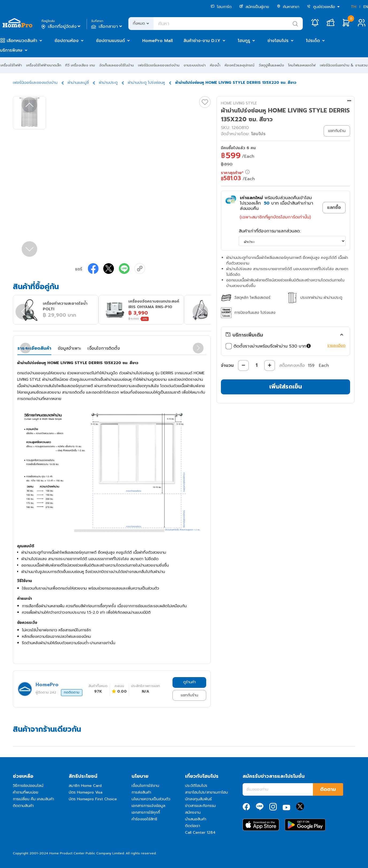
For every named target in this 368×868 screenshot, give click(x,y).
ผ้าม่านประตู (108, 83)
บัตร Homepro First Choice (93, 799)
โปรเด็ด (313, 41)
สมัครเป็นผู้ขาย (254, 7)
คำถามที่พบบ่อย (26, 792)
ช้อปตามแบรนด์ (110, 41)
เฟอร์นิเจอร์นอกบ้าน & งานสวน (344, 65)
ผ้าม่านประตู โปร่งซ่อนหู (146, 83)
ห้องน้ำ (215, 65)
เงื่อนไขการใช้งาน (145, 786)
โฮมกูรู (244, 41)
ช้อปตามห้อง (67, 41)
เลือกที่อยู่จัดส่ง (61, 27)
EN (366, 7)
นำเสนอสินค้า (196, 819)
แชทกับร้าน (189, 695)
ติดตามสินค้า (23, 806)
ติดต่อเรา (193, 826)
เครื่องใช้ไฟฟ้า (11, 65)
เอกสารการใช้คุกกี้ (146, 812)
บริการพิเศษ (11, 50)
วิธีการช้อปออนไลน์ (28, 786)
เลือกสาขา (107, 27)
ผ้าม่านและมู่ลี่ (78, 83)
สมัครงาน (193, 812)
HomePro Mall (158, 41)
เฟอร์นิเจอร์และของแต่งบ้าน (159, 65)
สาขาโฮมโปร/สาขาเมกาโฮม (206, 792)
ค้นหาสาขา (288, 7)
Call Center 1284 (200, 833)
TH (354, 7)
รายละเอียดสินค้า (34, 348)
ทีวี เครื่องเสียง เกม (80, 65)
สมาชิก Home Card (85, 786)
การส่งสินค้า (141, 792)
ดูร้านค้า (189, 682)
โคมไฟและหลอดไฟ (302, 65)
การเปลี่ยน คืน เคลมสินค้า (33, 799)
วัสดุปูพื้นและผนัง (271, 65)
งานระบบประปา (195, 65)
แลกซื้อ (334, 207)
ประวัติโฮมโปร (196, 786)
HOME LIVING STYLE (239, 103)
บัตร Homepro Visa (86, 792)
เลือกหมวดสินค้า (22, 41)
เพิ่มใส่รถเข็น (286, 386)
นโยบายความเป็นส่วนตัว (151, 799)
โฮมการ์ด (221, 7)
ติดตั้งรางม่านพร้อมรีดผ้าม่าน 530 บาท (269, 346)
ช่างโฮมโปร (278, 41)
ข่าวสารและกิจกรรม (200, 806)
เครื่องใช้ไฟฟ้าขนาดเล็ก (44, 65)
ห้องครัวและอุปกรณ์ (239, 65)
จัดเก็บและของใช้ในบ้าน (116, 65)
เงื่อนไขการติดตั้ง (104, 348)
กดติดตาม (72, 692)
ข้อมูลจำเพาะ (69, 348)
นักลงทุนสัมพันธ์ (198, 799)
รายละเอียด (336, 346)
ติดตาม (328, 789)
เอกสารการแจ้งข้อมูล (148, 806)
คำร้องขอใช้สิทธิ (144, 819)
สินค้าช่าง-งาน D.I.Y (202, 41)
